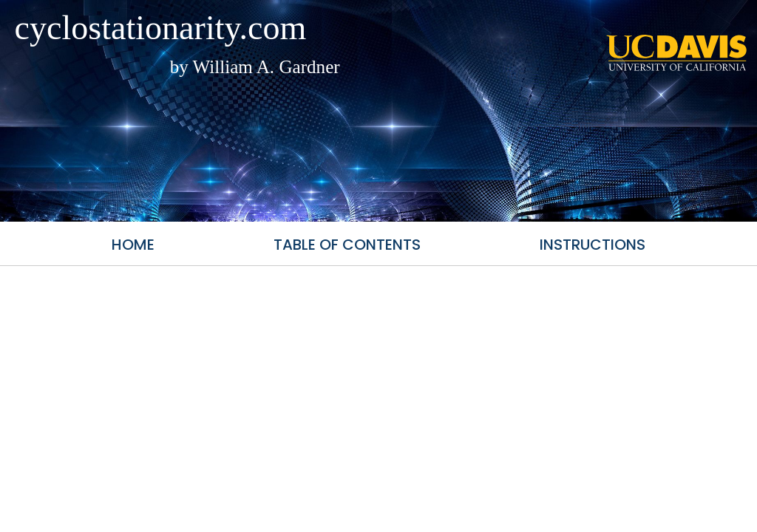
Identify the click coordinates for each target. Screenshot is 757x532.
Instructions (593, 245)
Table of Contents (347, 245)
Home (133, 245)
